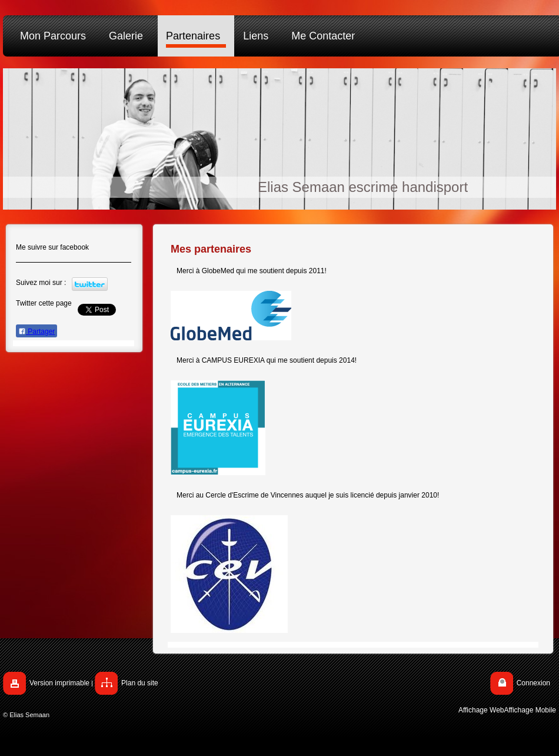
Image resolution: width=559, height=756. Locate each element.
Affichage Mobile (530, 710)
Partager (36, 331)
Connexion (533, 683)
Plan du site (140, 683)
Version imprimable (59, 683)
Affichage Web (481, 710)
